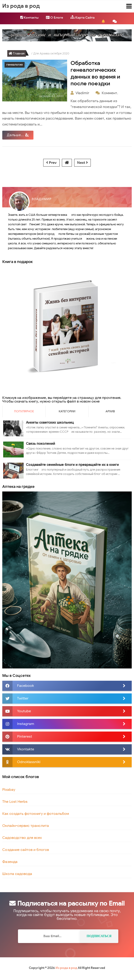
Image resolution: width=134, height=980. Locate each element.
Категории (67, 411)
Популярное (24, 411)
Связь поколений (40, 444)
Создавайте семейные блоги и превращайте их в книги (72, 465)
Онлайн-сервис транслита (26, 826)
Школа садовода (17, 874)
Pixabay (9, 790)
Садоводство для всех (22, 838)
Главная (17, 53)
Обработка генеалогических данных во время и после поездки (95, 73)
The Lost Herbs (15, 802)
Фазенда (10, 862)
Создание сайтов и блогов (26, 850)
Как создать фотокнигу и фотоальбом (36, 814)
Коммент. (110, 93)
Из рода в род (66, 968)
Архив (110, 411)
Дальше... (18, 135)
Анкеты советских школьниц (50, 422)
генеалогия (15, 65)
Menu (125, 6)
